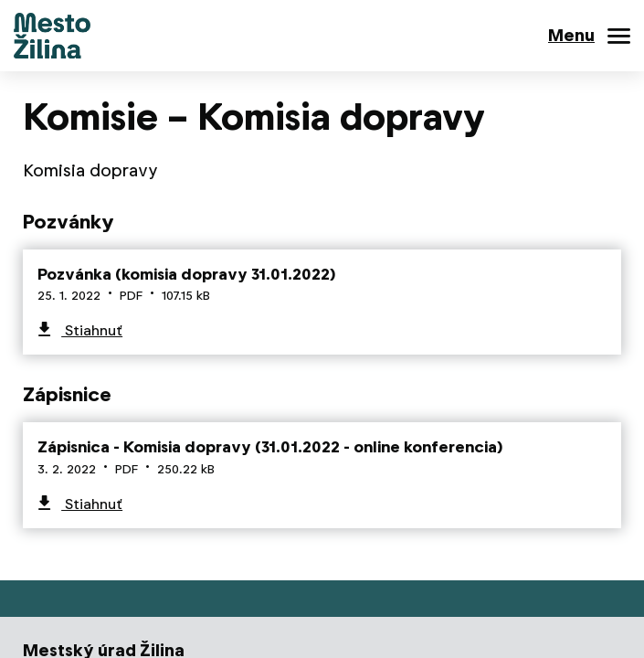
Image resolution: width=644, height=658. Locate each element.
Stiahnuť (92, 330)
